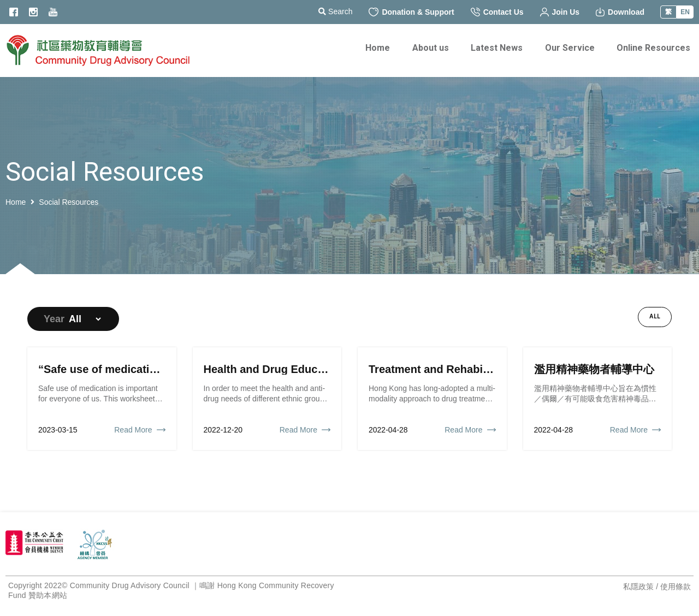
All (655, 317)
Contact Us (497, 12)
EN (685, 12)
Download (620, 12)
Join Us (560, 12)
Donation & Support (411, 12)
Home (16, 202)
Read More (133, 430)
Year (54, 319)
